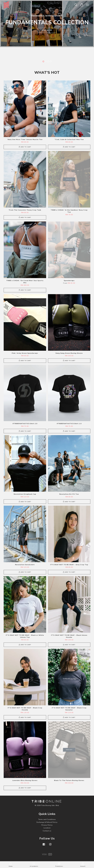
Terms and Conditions (47, 819)
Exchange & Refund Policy (47, 822)
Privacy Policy (47, 825)
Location (47, 828)
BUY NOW (47, 30)
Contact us (47, 831)
